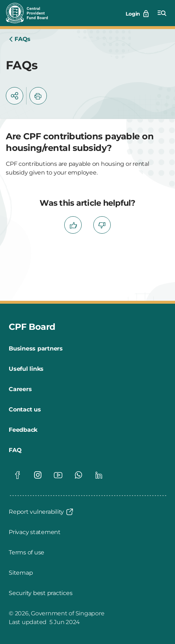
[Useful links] (26, 369)
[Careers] (20, 389)
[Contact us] (25, 410)
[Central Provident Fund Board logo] (31, 13)
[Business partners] (36, 349)
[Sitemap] (21, 573)
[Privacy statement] (35, 532)
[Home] (20, 39)
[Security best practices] (40, 593)
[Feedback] (23, 430)
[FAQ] (15, 450)
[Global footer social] (17, 475)
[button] (15, 96)
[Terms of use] (27, 553)
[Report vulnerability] (41, 512)
